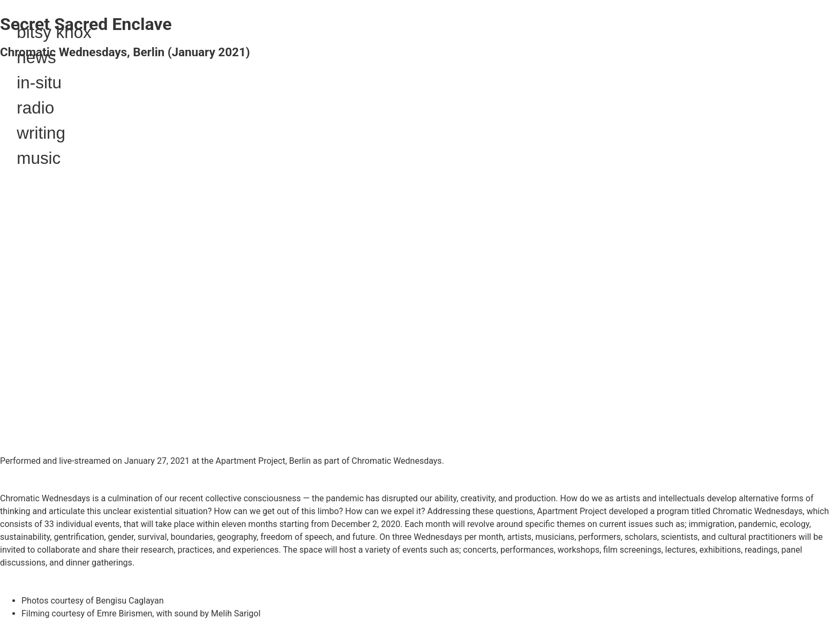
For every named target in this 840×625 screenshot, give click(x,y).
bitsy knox (54, 32)
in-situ (39, 83)
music (39, 158)
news (36, 58)
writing (41, 133)
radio (35, 108)
